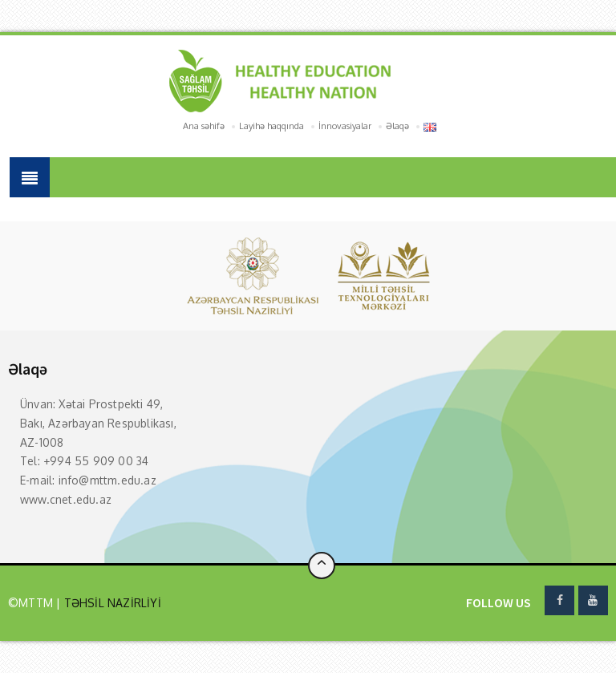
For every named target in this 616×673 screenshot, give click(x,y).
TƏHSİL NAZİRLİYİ (110, 603)
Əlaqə (397, 126)
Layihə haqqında (272, 126)
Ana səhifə (204, 126)
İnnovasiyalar (345, 126)
